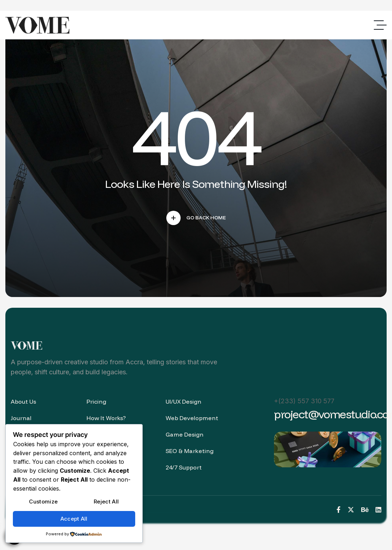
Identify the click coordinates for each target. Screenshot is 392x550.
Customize (43, 502)
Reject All (106, 502)
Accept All (74, 519)
